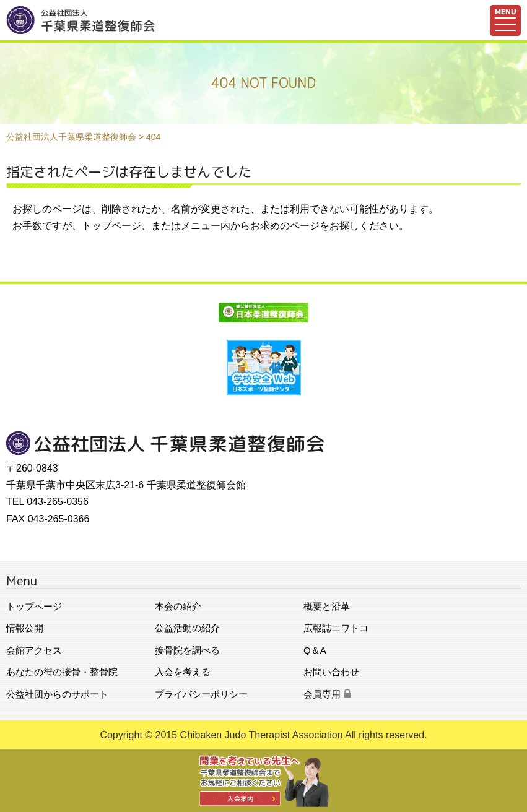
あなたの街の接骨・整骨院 (62, 672)
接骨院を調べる (187, 650)
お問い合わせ (331, 672)
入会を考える (183, 672)
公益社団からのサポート (57, 694)
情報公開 (25, 628)
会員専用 (327, 694)
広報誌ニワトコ (336, 628)
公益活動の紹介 (187, 628)
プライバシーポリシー (201, 694)
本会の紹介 (178, 606)
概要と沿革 (327, 606)
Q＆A (315, 650)
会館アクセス (34, 650)
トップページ (34, 606)
